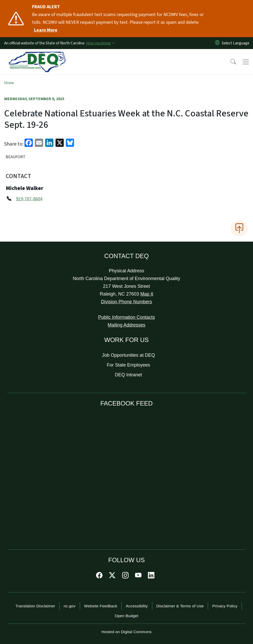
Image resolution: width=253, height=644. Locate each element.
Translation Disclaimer (35, 606)
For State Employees (129, 365)
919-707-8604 (29, 199)
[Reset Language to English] (217, 43)
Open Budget (126, 616)
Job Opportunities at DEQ (128, 355)
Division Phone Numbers (126, 302)
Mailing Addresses (126, 325)
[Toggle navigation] (246, 62)
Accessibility (137, 606)
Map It (147, 294)
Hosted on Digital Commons (126, 632)
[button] (230, 62)
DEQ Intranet (128, 375)
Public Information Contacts (126, 317)
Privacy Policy (225, 606)
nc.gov (70, 606)
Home (9, 83)
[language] (237, 43)
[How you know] (100, 43)
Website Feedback (101, 606)
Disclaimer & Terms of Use (180, 606)
